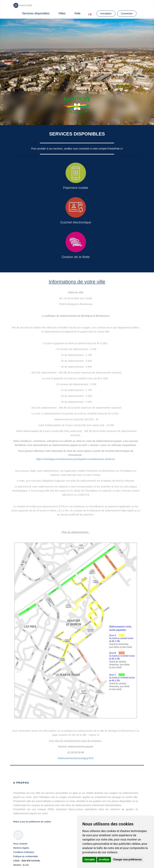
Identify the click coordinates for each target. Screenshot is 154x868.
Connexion (127, 13)
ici (121, 149)
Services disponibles (36, 13)
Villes (62, 13)
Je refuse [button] (104, 859)
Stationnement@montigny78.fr (76, 758)
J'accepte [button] (89, 859)
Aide (77, 13)
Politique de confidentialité (26, 856)
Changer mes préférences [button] (127, 859)
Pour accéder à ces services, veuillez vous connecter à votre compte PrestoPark (76, 149)
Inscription (106, 13)
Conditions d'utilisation (24, 852)
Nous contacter (20, 844)
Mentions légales (21, 848)
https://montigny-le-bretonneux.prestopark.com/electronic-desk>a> (76, 459)
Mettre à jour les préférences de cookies (32, 822)
